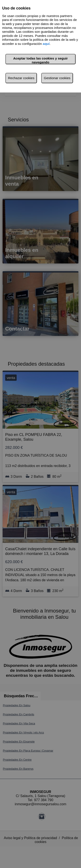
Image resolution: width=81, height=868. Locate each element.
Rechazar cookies (21, 78)
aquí (46, 44)
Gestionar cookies (57, 78)
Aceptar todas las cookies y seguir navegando (40, 60)
